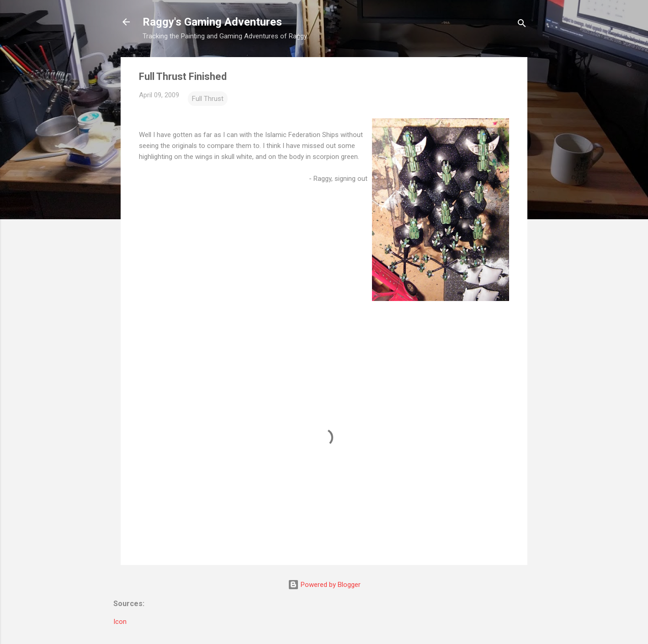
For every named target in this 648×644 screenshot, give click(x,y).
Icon (120, 622)
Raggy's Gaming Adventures (212, 22)
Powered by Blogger (324, 585)
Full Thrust (208, 99)
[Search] (522, 25)
